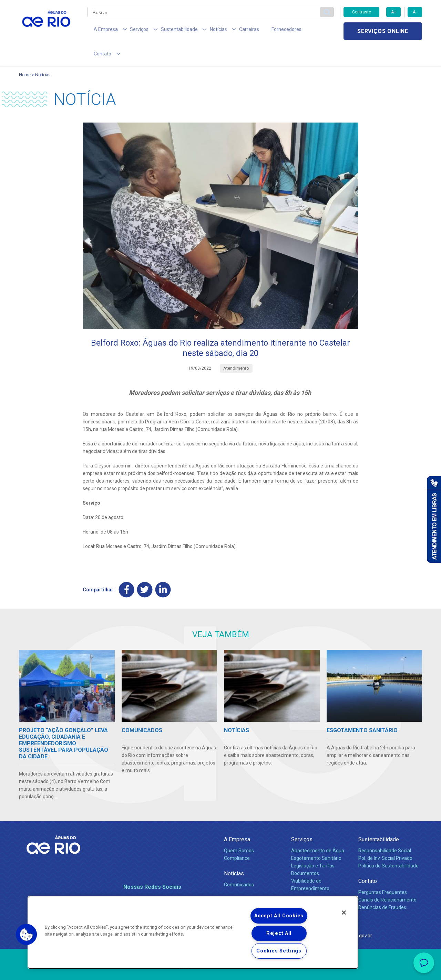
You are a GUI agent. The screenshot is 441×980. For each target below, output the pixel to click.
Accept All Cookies (279, 916)
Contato (368, 860)
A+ (394, 12)
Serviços (302, 818)
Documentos (305, 852)
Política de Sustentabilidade (388, 845)
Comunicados (239, 864)
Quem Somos (239, 830)
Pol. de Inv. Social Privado (385, 837)
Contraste (362, 12)
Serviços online (383, 31)
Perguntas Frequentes (383, 871)
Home (25, 54)
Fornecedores (261, 31)
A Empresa (237, 818)
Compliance (237, 837)
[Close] (344, 913)
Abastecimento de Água (318, 830)
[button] (27, 935)
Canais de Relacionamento (387, 879)
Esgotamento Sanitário (316, 837)
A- (415, 12)
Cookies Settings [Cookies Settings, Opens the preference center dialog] (279, 951)
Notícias (43, 54)
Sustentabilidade (379, 818)
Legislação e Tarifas (313, 845)
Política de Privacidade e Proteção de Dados (220, 970)
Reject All (279, 933)
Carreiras (228, 31)
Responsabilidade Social (385, 830)
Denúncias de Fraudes (382, 886)
